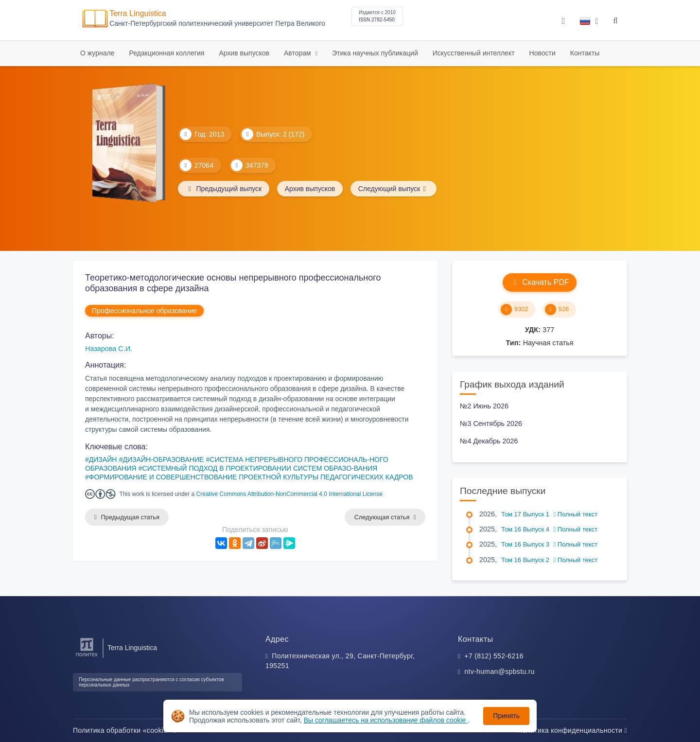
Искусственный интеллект (474, 53)
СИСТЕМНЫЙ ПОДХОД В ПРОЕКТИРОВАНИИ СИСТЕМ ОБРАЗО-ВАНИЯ (260, 468)
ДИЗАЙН (103, 459)
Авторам (298, 53)
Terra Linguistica (138, 13)
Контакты (585, 53)
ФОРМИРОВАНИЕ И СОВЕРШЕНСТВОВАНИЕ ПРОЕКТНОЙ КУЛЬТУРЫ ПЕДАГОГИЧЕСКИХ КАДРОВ (251, 477)
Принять (506, 716)
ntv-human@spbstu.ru (499, 671)
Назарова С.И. (109, 349)
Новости (542, 53)
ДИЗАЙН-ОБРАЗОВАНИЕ (164, 459)
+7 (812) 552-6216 (494, 656)
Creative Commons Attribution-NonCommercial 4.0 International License (290, 494)
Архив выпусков (244, 53)
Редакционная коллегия (166, 53)
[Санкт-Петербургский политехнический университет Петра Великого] (87, 657)
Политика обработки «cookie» (124, 730)
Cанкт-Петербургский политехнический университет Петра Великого (217, 24)
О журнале (97, 53)
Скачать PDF (539, 282)
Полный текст (576, 514)
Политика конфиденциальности (572, 730)
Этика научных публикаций (375, 53)
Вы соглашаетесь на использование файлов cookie (386, 720)
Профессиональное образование (144, 311)
